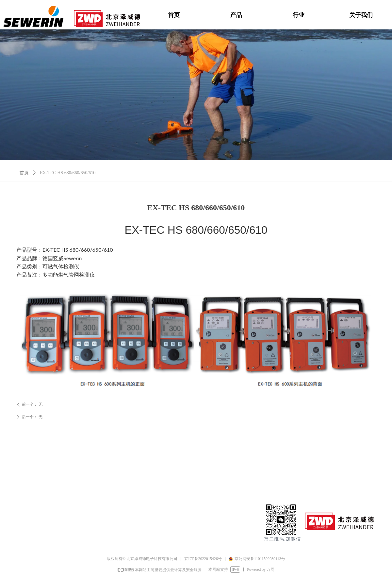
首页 (24, 173)
